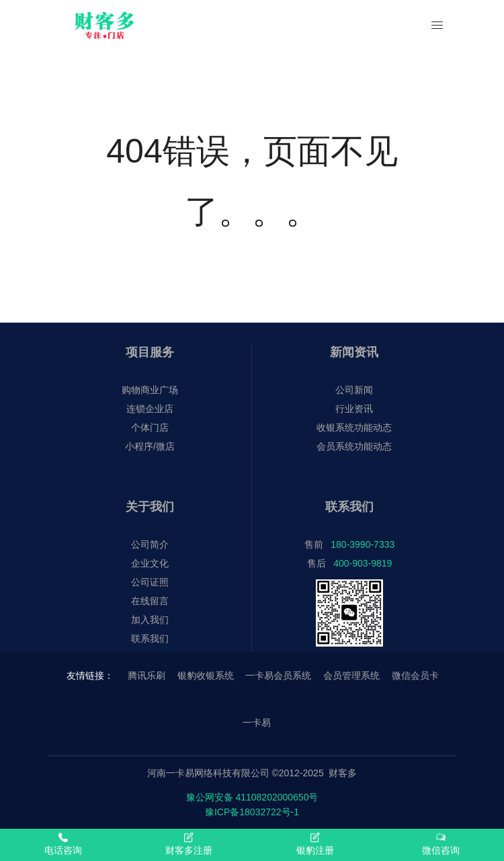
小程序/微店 (150, 446)
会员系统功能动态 (354, 446)
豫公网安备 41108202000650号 (252, 797)
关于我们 (150, 507)
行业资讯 (354, 409)
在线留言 (150, 601)
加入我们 (150, 620)
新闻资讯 (354, 352)
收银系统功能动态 (354, 427)
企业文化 (150, 563)
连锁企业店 (150, 409)
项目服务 (150, 352)
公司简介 (150, 544)
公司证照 (150, 582)
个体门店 (150, 427)
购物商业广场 (150, 390)
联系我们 (150, 639)
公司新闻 (354, 390)
